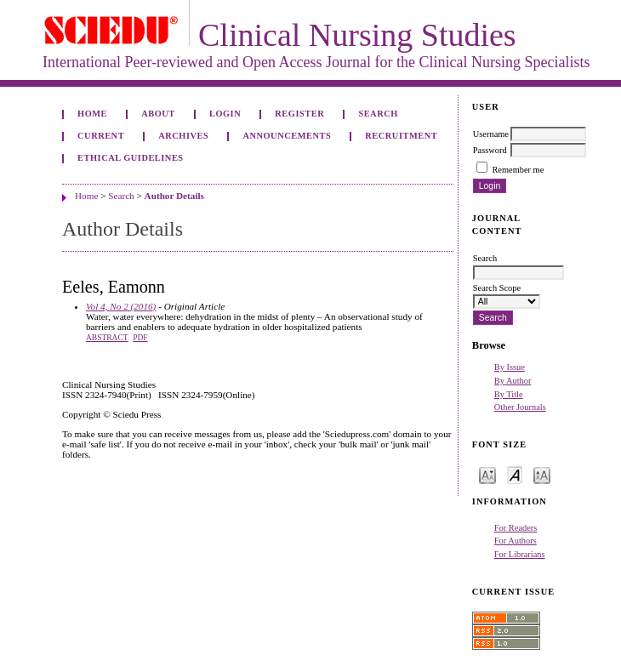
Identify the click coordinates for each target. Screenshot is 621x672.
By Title (509, 394)
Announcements (287, 136)
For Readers (516, 528)
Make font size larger (542, 474)
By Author (513, 381)
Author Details (174, 196)
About (158, 114)
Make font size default (515, 474)
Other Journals (520, 407)
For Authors (516, 541)
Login (225, 114)
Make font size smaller (487, 474)
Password (490, 150)
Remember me (518, 170)
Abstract (107, 338)
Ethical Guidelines (131, 158)
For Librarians (520, 554)
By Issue (510, 367)
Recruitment (401, 136)
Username (491, 134)
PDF (140, 338)
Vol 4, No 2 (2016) (121, 306)
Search (378, 114)
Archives (183, 136)
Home (92, 114)
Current (101, 136)
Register (299, 114)
